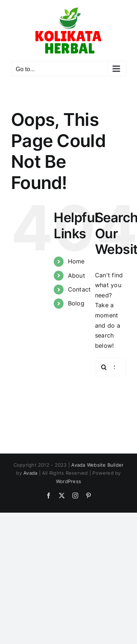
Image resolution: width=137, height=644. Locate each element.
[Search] (104, 367)
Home (76, 261)
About (77, 275)
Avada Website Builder (97, 465)
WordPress (68, 481)
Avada (30, 473)
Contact (79, 289)
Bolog (76, 303)
